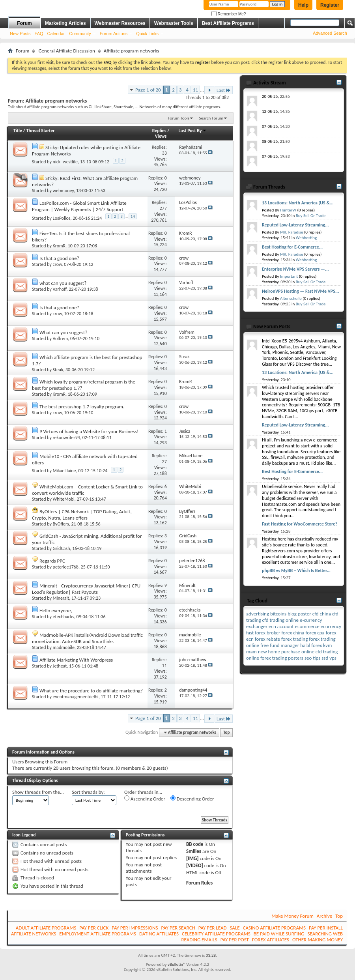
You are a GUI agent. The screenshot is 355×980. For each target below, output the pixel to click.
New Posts (20, 34)
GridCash (62, 548)
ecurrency (331, 626)
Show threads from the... (38, 792)
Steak (58, 370)
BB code (195, 844)
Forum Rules (199, 883)
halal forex (311, 645)
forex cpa (315, 633)
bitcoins (278, 614)
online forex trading (266, 658)
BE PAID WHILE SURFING (279, 934)
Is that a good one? (59, 258)
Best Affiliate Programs (228, 23)
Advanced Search (330, 33)
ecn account (281, 626)
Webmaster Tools (174, 23)
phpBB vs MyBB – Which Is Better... (296, 570)
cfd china (322, 614)
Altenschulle (291, 298)
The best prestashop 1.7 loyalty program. (82, 407)
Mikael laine (64, 471)
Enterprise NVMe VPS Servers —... (295, 269)
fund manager (284, 645)
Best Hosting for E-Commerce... (292, 247)
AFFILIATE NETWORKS (34, 934)
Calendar (56, 34)
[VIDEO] (195, 865)
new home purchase (279, 652)
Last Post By (193, 131)
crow (57, 264)
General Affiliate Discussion (66, 51)
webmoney (63, 191)
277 (163, 208)
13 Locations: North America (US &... (298, 203)
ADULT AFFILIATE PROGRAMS (46, 928)
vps (333, 658)
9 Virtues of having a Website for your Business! (89, 431)
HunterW (288, 210)
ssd (325, 658)
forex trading (294, 639)
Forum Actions (114, 34)
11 (195, 90)
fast (250, 633)
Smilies (194, 851)
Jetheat (60, 666)
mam (251, 652)
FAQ (39, 34)
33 (164, 153)
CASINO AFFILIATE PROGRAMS (274, 928)
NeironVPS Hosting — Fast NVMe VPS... (301, 291)
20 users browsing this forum (83, 768)
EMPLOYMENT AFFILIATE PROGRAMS (98, 934)
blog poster (299, 614)
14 (133, 216)
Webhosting (306, 238)
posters (296, 658)
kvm (327, 645)
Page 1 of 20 (148, 90)
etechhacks (64, 617)
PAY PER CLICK (94, 928)
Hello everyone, (56, 611)
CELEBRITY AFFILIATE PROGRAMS (216, 934)
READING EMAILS (199, 940)
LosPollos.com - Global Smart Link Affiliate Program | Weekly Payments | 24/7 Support (79, 206)
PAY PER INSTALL (326, 928)
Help (303, 5)
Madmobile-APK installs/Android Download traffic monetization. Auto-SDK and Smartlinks (87, 638)
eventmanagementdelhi (76, 697)
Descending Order (192, 799)
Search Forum (211, 118)
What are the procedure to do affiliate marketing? (91, 691)
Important (289, 276)
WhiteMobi (64, 499)
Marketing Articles (65, 23)
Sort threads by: (88, 792)
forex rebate (267, 639)
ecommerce (307, 626)
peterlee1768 (66, 567)
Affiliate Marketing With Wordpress (76, 660)
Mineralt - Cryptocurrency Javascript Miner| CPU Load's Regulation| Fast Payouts (86, 589)
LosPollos (62, 218)
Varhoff (60, 289)
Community (80, 34)
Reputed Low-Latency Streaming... (295, 225)
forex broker (267, 633)
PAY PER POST (235, 940)
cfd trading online (280, 620)
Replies (159, 131)
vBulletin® (177, 964)
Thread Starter (41, 131)
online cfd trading (319, 652)
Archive (324, 916)
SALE (234, 928)
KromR (59, 246)
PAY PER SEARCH (178, 928)
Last (224, 90)
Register (330, 5)
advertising (258, 614)
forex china (293, 633)
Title (18, 131)
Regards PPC (52, 561)
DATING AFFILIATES (159, 934)
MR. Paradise (291, 232)
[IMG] (192, 858)
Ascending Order (145, 799)
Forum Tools (179, 118)
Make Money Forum (292, 916)
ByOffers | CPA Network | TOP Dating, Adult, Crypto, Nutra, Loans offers (82, 515)
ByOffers (61, 524)
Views (161, 136)
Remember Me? (229, 14)
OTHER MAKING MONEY (318, 940)
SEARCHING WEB (325, 934)
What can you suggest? (64, 332)
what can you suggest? (63, 283)
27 (164, 462)
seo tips (312, 658)
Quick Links (147, 34)
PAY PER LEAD (213, 928)
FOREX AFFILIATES (271, 940)
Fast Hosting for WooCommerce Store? (300, 524)
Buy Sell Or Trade (311, 216)
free (264, 645)
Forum (24, 23)
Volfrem (61, 339)
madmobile (64, 647)
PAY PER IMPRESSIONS (135, 928)
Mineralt (61, 598)
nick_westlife (65, 162)
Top (226, 732)
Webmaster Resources (120, 23)
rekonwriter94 (66, 438)
